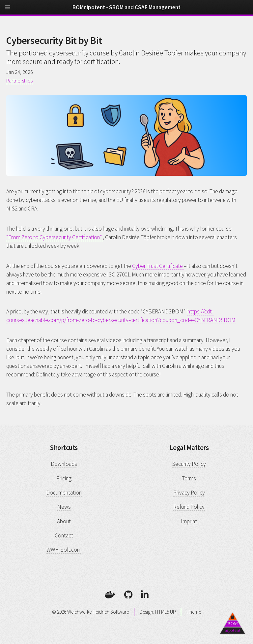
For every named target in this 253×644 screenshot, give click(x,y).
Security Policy (189, 464)
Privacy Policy (189, 493)
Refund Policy (189, 507)
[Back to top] (232, 623)
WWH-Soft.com (64, 550)
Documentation (64, 493)
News (64, 507)
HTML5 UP (166, 612)
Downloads (64, 464)
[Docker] (110, 595)
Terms (189, 478)
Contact (64, 535)
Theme (194, 612)
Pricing (64, 478)
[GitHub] (128, 595)
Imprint (189, 521)
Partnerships (19, 80)
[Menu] (13, 10)
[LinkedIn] (145, 595)
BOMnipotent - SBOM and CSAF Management (126, 7)
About (64, 521)
